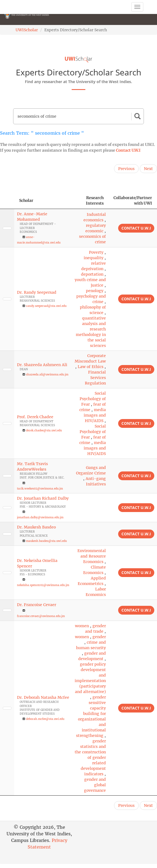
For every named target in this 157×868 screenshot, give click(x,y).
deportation (92, 274)
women (82, 626)
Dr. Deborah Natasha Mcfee (43, 697)
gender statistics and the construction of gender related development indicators (90, 757)
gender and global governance (95, 785)
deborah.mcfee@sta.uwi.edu (45, 719)
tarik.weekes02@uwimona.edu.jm (40, 489)
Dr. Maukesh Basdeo (36, 527)
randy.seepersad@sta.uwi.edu (46, 306)
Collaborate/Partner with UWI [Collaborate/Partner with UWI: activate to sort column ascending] (133, 200)
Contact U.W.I (128, 150)
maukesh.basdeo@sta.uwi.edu (46, 541)
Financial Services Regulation (95, 378)
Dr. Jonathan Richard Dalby (43, 498)
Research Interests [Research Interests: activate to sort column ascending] (95, 200)
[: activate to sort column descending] (7, 201)
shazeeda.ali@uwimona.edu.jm (47, 374)
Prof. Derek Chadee (35, 417)
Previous (126, 169)
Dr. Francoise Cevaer (37, 605)
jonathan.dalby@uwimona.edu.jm (40, 517)
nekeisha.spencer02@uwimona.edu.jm (43, 585)
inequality (94, 258)
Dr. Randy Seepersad (37, 292)
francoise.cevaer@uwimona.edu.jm (41, 616)
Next (148, 169)
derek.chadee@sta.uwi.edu (44, 430)
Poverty (96, 252)
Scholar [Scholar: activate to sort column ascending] (26, 200)
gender (99, 637)
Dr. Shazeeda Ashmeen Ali (42, 365)
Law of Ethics (91, 367)
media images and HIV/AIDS (95, 415)
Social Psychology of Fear (93, 399)
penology (95, 291)
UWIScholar (27, 30)
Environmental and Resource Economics (92, 556)
